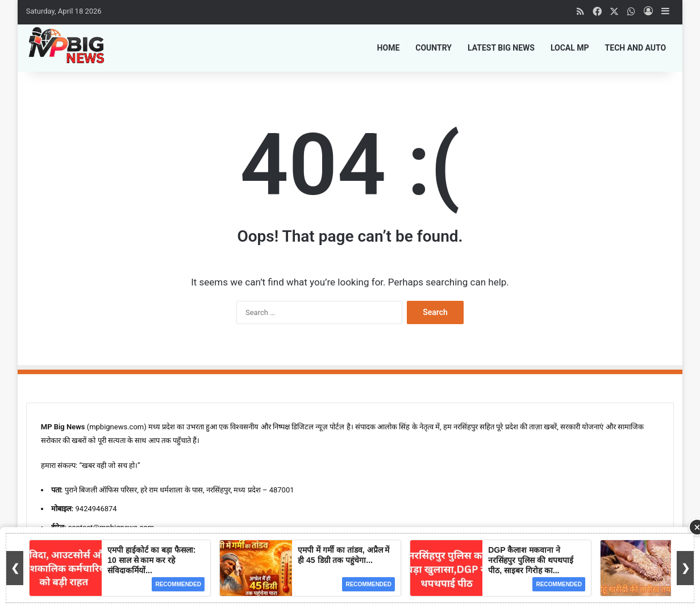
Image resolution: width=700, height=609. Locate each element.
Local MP (570, 48)
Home (389, 48)
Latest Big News (501, 48)
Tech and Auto (636, 48)
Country (434, 48)
